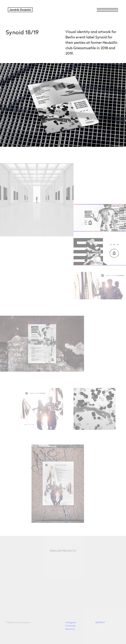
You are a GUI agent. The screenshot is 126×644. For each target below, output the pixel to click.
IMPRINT (100, 623)
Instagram (71, 623)
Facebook (71, 626)
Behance (70, 629)
